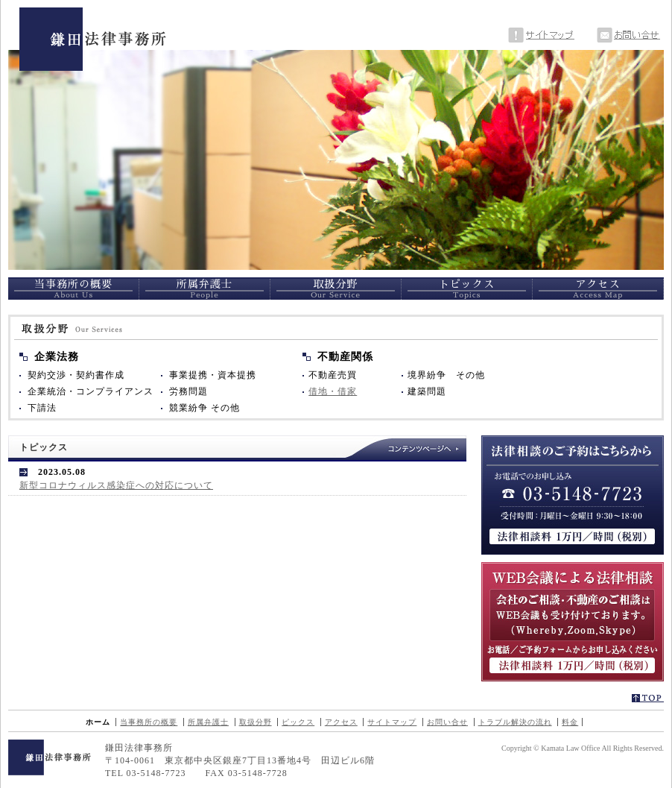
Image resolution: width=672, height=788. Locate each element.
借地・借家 (333, 391)
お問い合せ (447, 722)
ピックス (298, 722)
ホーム (98, 722)
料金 (570, 722)
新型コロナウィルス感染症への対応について (116, 485)
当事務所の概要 (149, 722)
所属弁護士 (208, 722)
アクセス (341, 722)
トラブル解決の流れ (515, 722)
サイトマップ (392, 722)
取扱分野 (256, 722)
